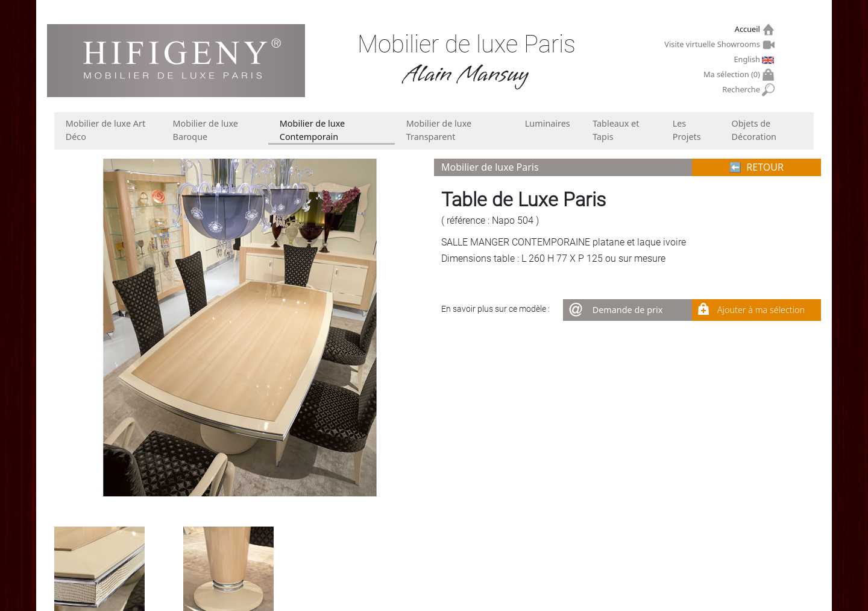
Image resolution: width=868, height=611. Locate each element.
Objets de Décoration (754, 130)
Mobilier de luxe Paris (490, 167)
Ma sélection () (733, 74)
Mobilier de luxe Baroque (206, 130)
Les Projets (687, 130)
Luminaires (548, 123)
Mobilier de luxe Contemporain (312, 130)
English (748, 59)
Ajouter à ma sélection (761, 310)
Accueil (749, 29)
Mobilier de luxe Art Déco (105, 130)
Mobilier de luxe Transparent (439, 130)
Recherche (742, 90)
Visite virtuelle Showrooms (713, 44)
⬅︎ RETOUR (756, 167)
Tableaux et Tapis (616, 130)
